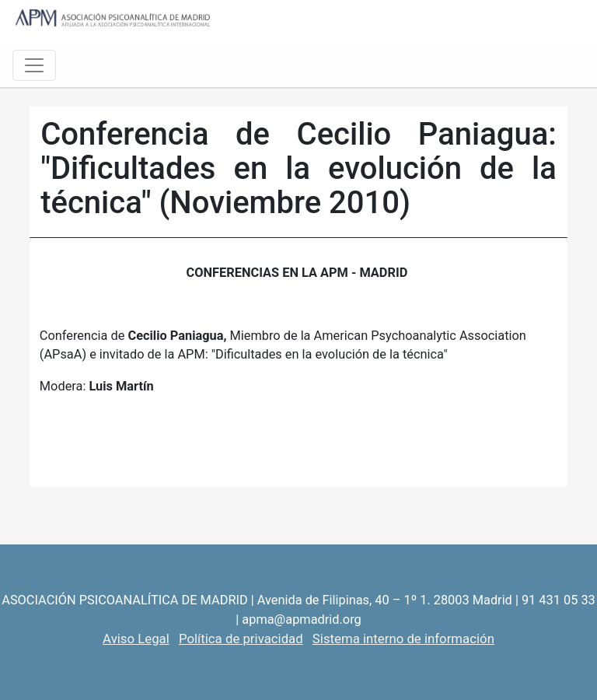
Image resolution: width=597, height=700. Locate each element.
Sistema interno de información (403, 639)
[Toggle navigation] (34, 65)
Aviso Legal (136, 639)
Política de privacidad (241, 639)
